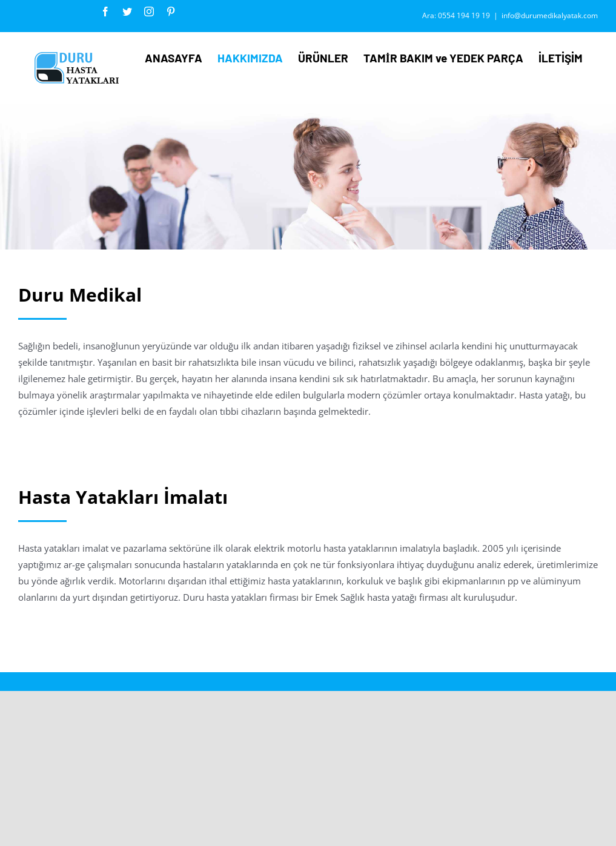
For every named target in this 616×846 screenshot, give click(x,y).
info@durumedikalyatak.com (550, 15)
